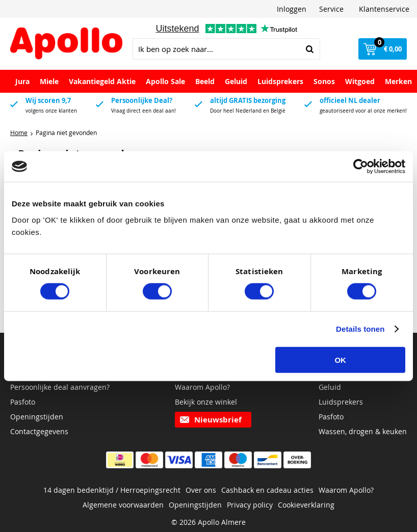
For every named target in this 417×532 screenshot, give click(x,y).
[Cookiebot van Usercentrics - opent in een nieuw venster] (361, 167)
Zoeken (309, 49)
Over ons (201, 490)
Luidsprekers (280, 81)
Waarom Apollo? (202, 387)
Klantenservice (384, 9)
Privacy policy (250, 505)
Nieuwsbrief (218, 420)
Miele (49, 81)
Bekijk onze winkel (206, 402)
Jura (22, 81)
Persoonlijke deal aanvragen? (60, 387)
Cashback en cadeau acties (267, 490)
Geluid (236, 81)
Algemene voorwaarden (123, 505)
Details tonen (360, 329)
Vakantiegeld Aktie (102, 81)
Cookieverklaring (306, 505)
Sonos (324, 81)
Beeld (205, 81)
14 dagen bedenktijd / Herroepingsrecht (112, 490)
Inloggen (292, 9)
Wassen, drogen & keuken (363, 431)
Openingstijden (37, 417)
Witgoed (360, 81)
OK (340, 360)
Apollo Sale (165, 81)
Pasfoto (23, 402)
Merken (398, 81)
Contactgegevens (39, 431)
